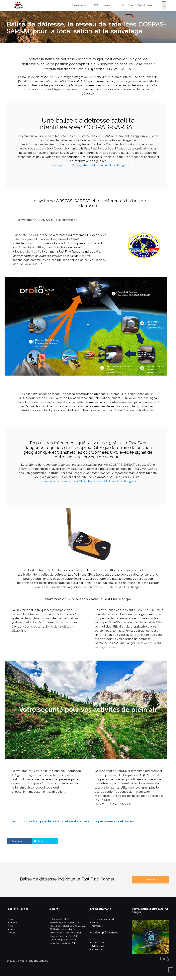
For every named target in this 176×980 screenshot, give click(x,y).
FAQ (122, 5)
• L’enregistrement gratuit (102, 919)
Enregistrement (109, 5)
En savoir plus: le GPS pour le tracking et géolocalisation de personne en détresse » (71, 821)
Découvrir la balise (79, 5)
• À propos (12, 922)
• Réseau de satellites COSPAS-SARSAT (67, 926)
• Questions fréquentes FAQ (62, 943)
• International (97, 926)
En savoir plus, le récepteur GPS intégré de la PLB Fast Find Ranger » (88, 481)
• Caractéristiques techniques (62, 940)
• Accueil (11, 919)
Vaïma (20, 961)
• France (94, 922)
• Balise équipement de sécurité (64, 922)
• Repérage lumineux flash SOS (63, 936)
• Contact (11, 933)
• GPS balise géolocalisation (62, 929)
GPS (96, 5)
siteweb (125, 804)
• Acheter (11, 929)
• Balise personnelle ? (59, 919)
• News (10, 926)
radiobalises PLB (31, 252)
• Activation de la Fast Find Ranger (65, 933)
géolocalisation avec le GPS (90, 587)
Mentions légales (37, 961)
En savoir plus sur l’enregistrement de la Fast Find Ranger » (88, 165)
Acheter (151, 880)
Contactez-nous (145, 5)
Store (131, 5)
